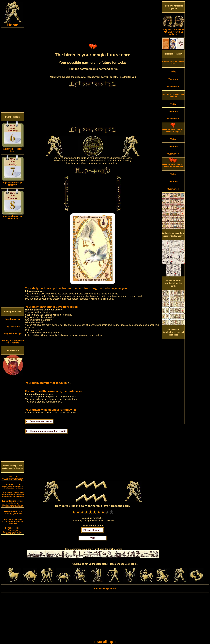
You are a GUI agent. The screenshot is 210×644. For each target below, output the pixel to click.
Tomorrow (173, 79)
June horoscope (13, 319)
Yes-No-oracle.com (13, 513)
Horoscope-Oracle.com (13, 494)
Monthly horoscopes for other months (13, 342)
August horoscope (13, 333)
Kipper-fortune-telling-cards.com (13, 504)
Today (173, 71)
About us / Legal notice (105, 588)
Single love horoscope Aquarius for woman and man (173, 31)
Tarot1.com (13, 478)
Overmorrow (173, 87)
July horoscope (13, 326)
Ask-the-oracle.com (13, 521)
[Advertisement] (13, 70)
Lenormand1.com (13, 486)
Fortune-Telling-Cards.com (13, 531)
